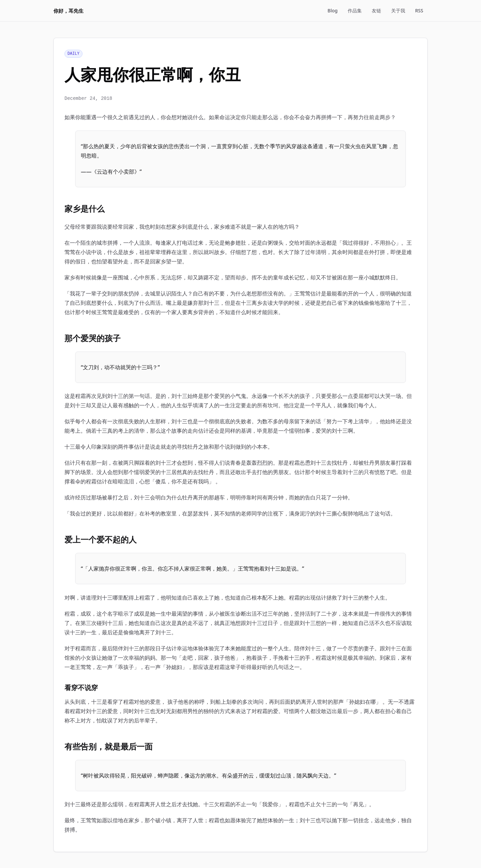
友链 (376, 11)
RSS (419, 11)
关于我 (398, 11)
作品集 (355, 11)
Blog (333, 11)
